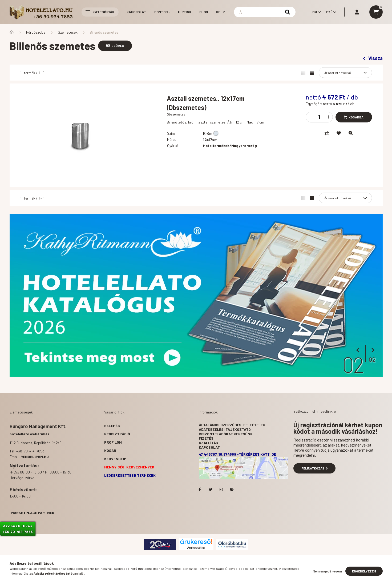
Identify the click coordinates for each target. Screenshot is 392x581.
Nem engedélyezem (327, 571)
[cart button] (376, 12)
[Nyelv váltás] (315, 12)
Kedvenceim (115, 459)
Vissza (373, 58)
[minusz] (310, 117)
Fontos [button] (161, 12)
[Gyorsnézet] (351, 133)
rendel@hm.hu (35, 457)
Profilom (113, 442)
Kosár (110, 450)
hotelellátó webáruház (30, 434)
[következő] (372, 350)
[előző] (359, 350)
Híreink (185, 12)
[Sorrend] (345, 73)
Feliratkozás (315, 468)
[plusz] (329, 117)
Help (220, 12)
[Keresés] (265, 12)
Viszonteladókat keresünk (226, 434)
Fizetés (206, 438)
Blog (204, 12)
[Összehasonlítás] (327, 133)
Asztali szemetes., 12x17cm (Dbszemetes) (206, 103)
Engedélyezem (364, 571)
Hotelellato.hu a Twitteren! (211, 490)
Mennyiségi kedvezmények (129, 467)
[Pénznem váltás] (330, 12)
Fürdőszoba (36, 32)
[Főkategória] (12, 32)
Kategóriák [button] (100, 12)
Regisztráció (117, 434)
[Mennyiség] (319, 117)
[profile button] (357, 12)
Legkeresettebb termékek (130, 475)
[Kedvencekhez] (339, 133)
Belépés (112, 426)
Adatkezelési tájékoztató (225, 429)
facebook (200, 490)
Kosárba (356, 117)
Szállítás (208, 443)
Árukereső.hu (196, 548)
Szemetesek (68, 32)
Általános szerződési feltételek (232, 425)
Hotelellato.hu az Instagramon (221, 490)
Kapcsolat (136, 12)
